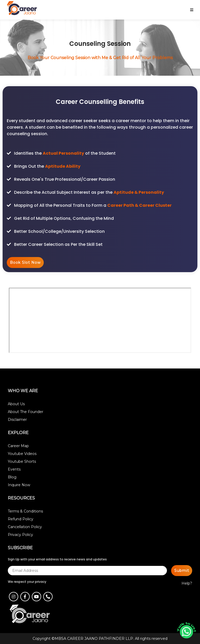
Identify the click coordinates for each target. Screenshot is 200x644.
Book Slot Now (25, 262)
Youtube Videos (22, 454)
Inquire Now (19, 485)
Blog (12, 477)
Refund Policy (21, 519)
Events (14, 469)
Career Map (18, 446)
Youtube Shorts (22, 461)
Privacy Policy (20, 535)
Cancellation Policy (25, 527)
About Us (16, 404)
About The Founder (26, 412)
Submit (182, 571)
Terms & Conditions (25, 511)
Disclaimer (17, 420)
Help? (187, 583)
